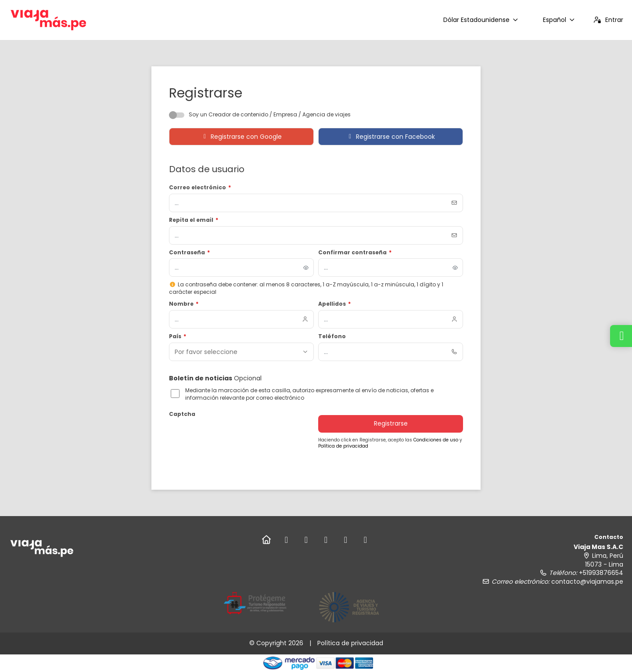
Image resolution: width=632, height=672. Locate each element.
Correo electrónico (200, 188)
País (178, 336)
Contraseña (189, 253)
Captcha (182, 414)
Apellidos (334, 304)
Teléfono (332, 336)
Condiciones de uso (436, 440)
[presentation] (236, 437)
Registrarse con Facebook (391, 137)
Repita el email (194, 220)
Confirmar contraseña (355, 253)
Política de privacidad (343, 446)
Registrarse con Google (242, 137)
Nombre (184, 304)
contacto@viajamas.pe (587, 582)
